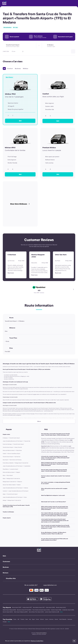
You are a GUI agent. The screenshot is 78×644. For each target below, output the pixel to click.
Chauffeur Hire (11, 578)
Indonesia (70, 619)
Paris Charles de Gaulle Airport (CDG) (41, 610)
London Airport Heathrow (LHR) (52, 612)
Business (18, 68)
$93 (58, 174)
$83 (20, 121)
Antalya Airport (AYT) (27, 607)
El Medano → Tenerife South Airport (11, 438)
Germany (51, 619)
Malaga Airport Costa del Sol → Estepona (12, 482)
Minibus (26, 68)
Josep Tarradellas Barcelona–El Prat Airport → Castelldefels (17, 466)
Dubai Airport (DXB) (50, 607)
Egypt (33, 619)
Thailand (22, 619)
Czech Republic (63, 619)
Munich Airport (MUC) (8, 612)
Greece (56, 619)
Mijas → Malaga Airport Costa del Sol (11, 478)
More (61, 612)
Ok (74, 641)
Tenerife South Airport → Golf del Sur (12, 457)
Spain (27, 619)
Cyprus (47, 619)
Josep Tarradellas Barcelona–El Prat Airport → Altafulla (15, 488)
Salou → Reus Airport (8, 475)
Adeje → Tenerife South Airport (10, 494)
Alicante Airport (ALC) (61, 607)
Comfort (10, 68)
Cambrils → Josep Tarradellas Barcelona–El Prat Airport (16, 491)
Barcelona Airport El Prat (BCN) (24, 610)
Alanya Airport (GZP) (17, 607)
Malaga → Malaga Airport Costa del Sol (12, 500)
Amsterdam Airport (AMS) (68, 610)
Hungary (5, 622)
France (37, 619)
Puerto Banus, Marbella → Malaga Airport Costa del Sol (15, 463)
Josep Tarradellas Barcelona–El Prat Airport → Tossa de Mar (16, 441)
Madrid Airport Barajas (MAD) (9, 610)
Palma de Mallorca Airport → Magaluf (11, 472)
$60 (58, 121)
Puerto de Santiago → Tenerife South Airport (13, 444)
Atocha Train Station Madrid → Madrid (12, 485)
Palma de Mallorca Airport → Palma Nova (12, 450)
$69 (20, 174)
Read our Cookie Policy (37, 641)
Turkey (15, 619)
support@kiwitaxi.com (48, 585)
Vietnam (42, 619)
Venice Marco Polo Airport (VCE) (36, 612)
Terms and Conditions (41, 633)
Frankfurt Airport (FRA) (56, 610)
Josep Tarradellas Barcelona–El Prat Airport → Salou (15, 497)
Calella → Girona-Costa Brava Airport (11, 454)
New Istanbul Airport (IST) (39, 607)
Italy (30, 619)
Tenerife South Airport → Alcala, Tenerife (12, 447)
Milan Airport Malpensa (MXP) (21, 612)
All (4, 68)
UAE (18, 619)
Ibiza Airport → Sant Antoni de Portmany (12, 460)
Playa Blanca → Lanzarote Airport (10, 469)
